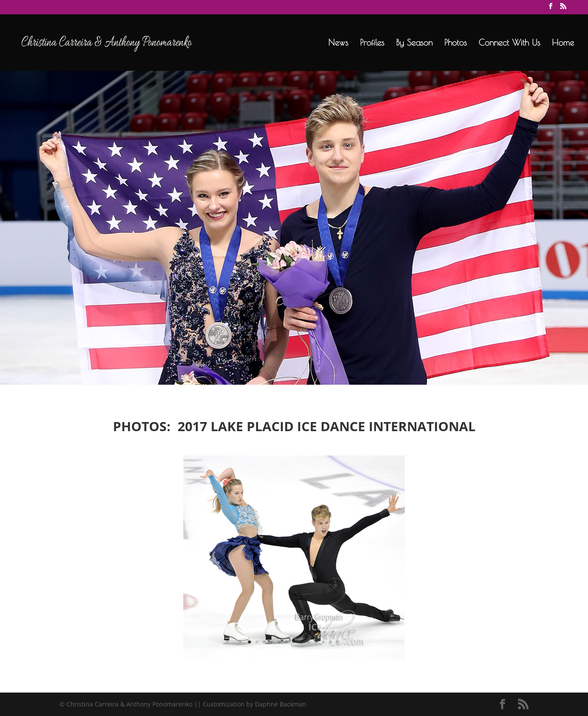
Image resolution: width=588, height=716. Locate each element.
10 (316, 642)
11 (323, 642)
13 (338, 642)
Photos (456, 43)
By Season (414, 43)
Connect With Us (509, 43)
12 (331, 642)
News (338, 43)
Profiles (372, 43)
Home (563, 43)
